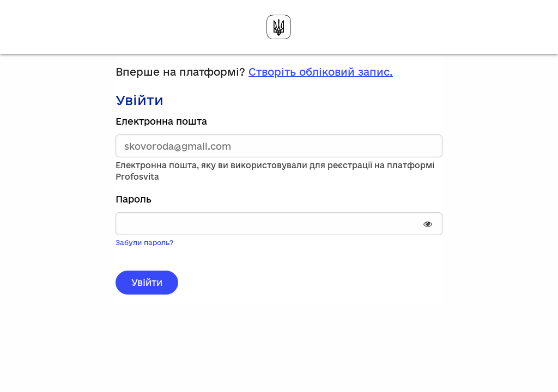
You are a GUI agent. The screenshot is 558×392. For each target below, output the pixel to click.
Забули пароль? (144, 242)
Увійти (147, 282)
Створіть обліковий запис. (321, 72)
